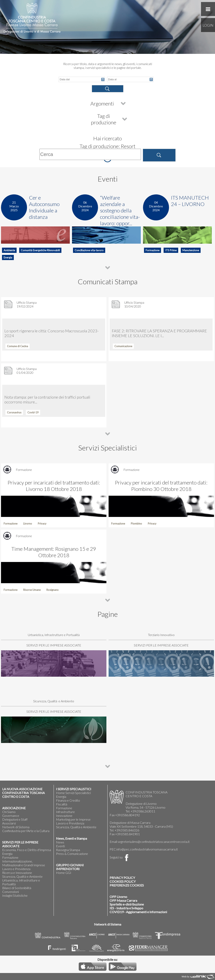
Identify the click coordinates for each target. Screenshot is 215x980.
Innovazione (64, 816)
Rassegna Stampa (68, 850)
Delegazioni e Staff (15, 819)
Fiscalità (62, 804)
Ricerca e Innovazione (17, 873)
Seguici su (120, 857)
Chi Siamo (9, 812)
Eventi (60, 846)
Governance (11, 816)
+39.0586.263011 (143, 811)
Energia (7, 854)
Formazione (10, 857)
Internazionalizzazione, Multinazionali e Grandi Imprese (24, 863)
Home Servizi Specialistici (73, 793)
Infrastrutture (65, 812)
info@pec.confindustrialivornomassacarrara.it (147, 849)
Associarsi (9, 823)
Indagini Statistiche (15, 895)
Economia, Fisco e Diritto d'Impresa (27, 850)
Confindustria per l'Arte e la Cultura (26, 831)
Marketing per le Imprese (73, 819)
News (60, 842)
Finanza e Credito (68, 800)
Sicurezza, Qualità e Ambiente (22, 876)
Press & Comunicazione (72, 854)
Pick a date (103, 79)
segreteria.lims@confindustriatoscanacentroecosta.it (154, 842)
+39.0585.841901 (127, 834)
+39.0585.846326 (127, 830)
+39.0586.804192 (127, 815)
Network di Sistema (16, 827)
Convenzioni (10, 892)
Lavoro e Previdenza (16, 869)
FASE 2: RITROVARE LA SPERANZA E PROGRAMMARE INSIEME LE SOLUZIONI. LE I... (159, 333)
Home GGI (64, 873)
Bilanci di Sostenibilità (17, 888)
